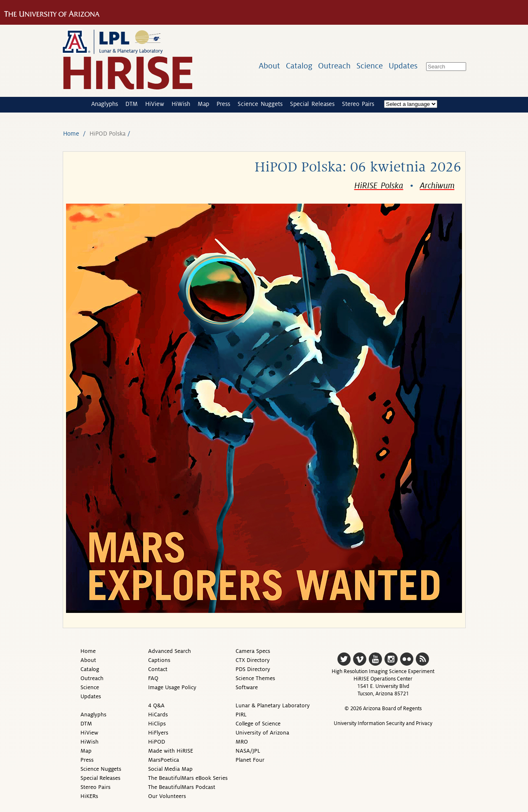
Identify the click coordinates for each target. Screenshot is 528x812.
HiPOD (157, 742)
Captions (159, 660)
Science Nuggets (260, 104)
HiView (155, 104)
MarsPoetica (164, 760)
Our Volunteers (167, 796)
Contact (158, 669)
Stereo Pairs (358, 104)
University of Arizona (262, 733)
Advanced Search (170, 651)
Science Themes (255, 678)
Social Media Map (170, 769)
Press (223, 104)
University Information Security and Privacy (383, 723)
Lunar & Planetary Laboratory (273, 705)
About (269, 66)
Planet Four (250, 760)
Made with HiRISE (171, 751)
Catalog (299, 66)
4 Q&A (156, 705)
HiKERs (89, 796)
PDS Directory (253, 669)
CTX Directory (253, 660)
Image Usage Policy (172, 687)
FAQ (153, 678)
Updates (403, 66)
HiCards (158, 715)
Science (370, 66)
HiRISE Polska (379, 186)
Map (203, 104)
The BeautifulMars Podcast (182, 787)
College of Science (258, 724)
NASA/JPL (248, 751)
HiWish (181, 104)
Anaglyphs (105, 104)
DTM (132, 104)
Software (247, 687)
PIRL (241, 715)
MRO (242, 742)
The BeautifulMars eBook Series (188, 778)
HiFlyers (158, 733)
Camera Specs (253, 651)
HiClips (157, 724)
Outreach (334, 66)
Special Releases (312, 104)
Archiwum (437, 186)
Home (71, 134)
